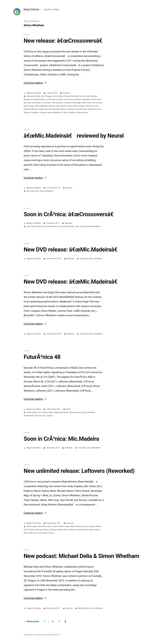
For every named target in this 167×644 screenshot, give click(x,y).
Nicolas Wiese (75, 412)
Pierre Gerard (29, 530)
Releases (66, 93)
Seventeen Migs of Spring (46, 530)
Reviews (69, 188)
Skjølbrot (73, 113)
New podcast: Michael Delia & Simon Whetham (81, 556)
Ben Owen (43, 526)
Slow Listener (82, 113)
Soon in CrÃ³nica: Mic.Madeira (61, 439)
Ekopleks (86, 99)
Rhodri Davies (82, 109)
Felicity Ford (96, 99)
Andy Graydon (32, 412)
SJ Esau (65, 113)
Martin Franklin (79, 106)
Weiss (26, 533)
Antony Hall (69, 96)
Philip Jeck (43, 109)
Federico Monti (58, 526)
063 (28, 191)
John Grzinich (57, 103)
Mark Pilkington (41, 106)
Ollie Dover (90, 106)
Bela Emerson (80, 96)
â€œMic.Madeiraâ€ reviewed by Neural (74, 136)
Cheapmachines (39, 99)
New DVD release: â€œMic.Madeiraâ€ (72, 250)
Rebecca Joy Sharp (67, 109)
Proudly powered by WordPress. (47, 635)
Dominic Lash (62, 99)
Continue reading (35, 83)
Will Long (33, 533)
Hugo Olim (35, 191)
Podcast (69, 608)
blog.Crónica (31, 9)
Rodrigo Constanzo (31, 113)
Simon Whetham (54, 113)
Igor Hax (27, 103)
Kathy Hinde (87, 103)
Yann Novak (43, 533)
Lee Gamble (97, 103)
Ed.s (40, 412)
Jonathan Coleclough (72, 103)
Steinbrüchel (29, 416)
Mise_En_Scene (82, 526)
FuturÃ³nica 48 (42, 357)
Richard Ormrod (95, 109)
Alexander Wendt (33, 96)
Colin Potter (51, 99)
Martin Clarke (66, 106)
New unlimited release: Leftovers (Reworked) (79, 471)
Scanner (43, 113)
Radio (68, 409)
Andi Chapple (46, 96)
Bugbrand (28, 99)
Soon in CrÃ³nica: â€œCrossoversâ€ (70, 214)
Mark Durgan (29, 106)
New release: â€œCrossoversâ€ (65, 41)
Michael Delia (83, 608)
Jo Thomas (46, 103)
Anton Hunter (58, 96)
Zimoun (50, 416)
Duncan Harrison (75, 99)
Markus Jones (54, 106)
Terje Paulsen (40, 416)
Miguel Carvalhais (34, 93)
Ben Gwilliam (92, 96)
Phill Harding (54, 109)
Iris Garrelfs (36, 103)
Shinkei (60, 530)
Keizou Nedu (48, 412)
